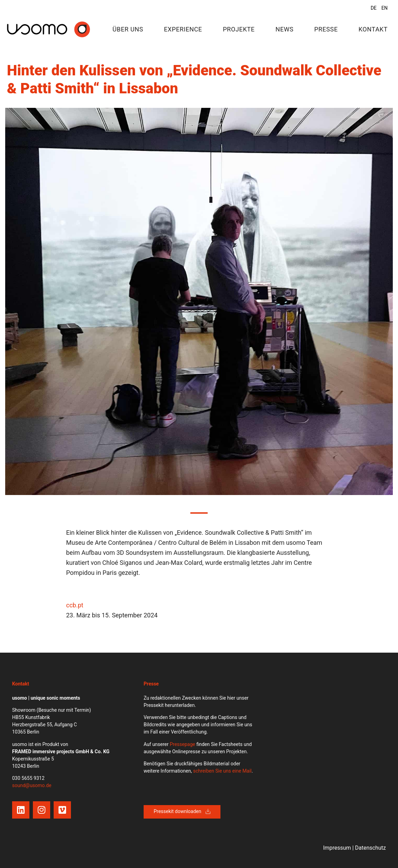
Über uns (128, 29)
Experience (183, 29)
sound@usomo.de (32, 785)
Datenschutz (370, 848)
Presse (326, 29)
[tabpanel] (199, 301)
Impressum (337, 848)
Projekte (239, 29)
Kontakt (373, 29)
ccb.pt (75, 605)
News (284, 29)
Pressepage (182, 744)
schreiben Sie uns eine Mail (222, 771)
